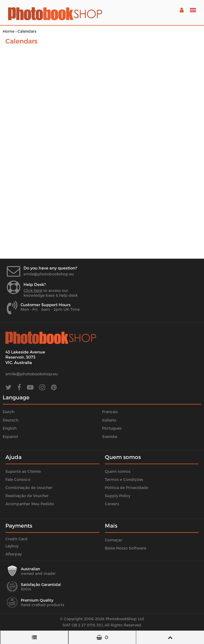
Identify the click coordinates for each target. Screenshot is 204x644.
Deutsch (11, 420)
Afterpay (14, 554)
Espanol (10, 436)
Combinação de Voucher (29, 488)
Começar (113, 540)
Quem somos (118, 471)
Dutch (9, 412)
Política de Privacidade (126, 488)
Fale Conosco (18, 479)
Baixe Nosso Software (126, 548)
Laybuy (12, 546)
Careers (112, 504)
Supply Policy (118, 496)
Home (9, 31)
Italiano (109, 420)
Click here (33, 290)
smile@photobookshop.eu (49, 274)
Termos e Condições (124, 479)
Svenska (110, 436)
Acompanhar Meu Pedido (30, 504)
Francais (110, 412)
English (10, 428)
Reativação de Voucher (27, 496)
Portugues (112, 428)
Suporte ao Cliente (23, 471)
